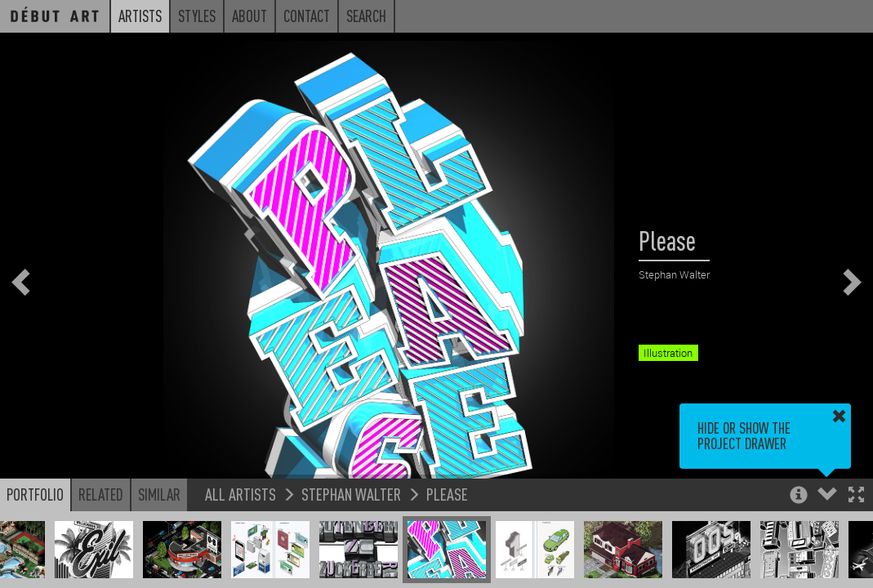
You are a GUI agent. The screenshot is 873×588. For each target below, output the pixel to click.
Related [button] (101, 494)
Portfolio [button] (35, 494)
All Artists (241, 494)
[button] (856, 496)
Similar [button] (159, 494)
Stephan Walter (351, 494)
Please (447, 494)
